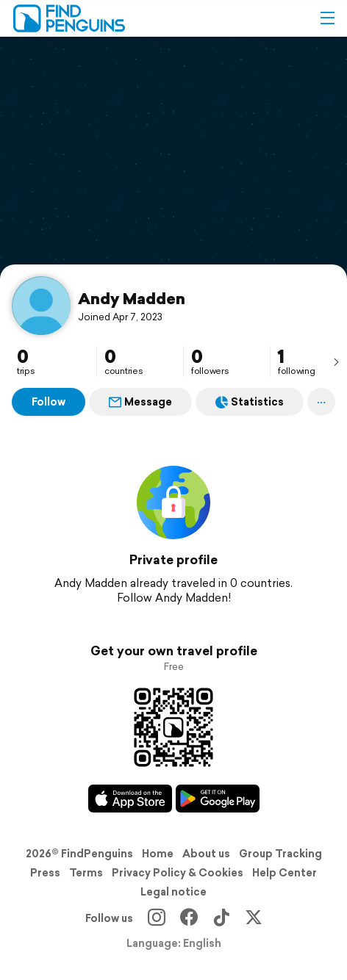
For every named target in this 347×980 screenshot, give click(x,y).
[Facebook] (189, 918)
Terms (86, 873)
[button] (327, 18)
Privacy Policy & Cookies (178, 873)
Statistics (250, 402)
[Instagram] (157, 918)
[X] (254, 918)
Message (140, 402)
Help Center (285, 873)
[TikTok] (221, 918)
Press (45, 873)
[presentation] (336, 361)
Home (158, 854)
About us (206, 854)
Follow (49, 402)
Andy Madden (132, 298)
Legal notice (173, 892)
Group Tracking (280, 854)
